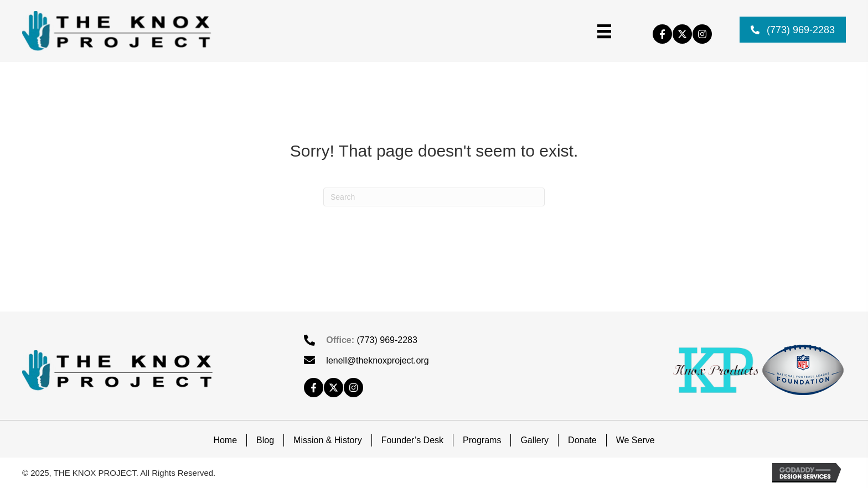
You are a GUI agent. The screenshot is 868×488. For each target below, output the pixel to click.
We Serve (635, 440)
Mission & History (328, 440)
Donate (582, 440)
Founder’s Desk (412, 440)
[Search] (434, 197)
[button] (662, 34)
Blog (265, 440)
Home (225, 440)
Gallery (534, 440)
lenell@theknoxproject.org (377, 360)
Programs (482, 440)
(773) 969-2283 (387, 340)
